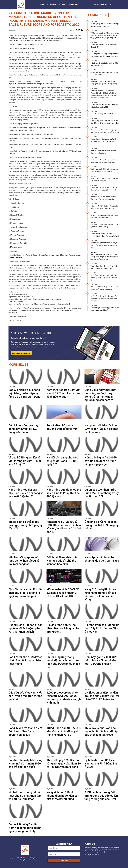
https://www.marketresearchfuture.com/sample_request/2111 (31, 84)
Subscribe (64, 860)
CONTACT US (73, 4)
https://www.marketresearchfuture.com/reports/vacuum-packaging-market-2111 (44, 304)
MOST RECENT (52, 4)
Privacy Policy (24, 860)
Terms (16, 860)
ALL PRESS (63, 4)
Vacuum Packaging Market (18, 124)
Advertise (32, 860)
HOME (43, 4)
